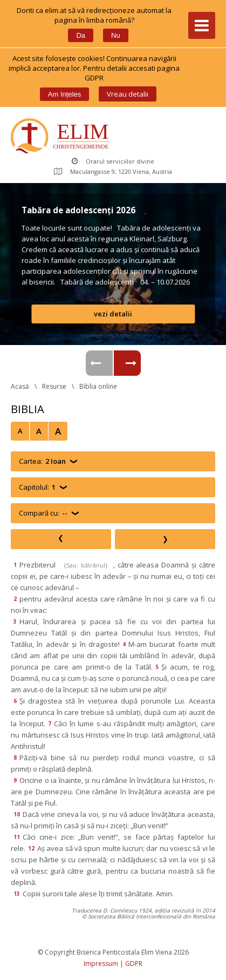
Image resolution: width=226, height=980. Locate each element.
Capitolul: (37, 487)
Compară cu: (43, 513)
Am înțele (64, 94)
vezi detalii (113, 314)
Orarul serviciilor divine (113, 161)
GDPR (134, 964)
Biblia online (98, 386)
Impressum (101, 964)
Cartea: (42, 461)
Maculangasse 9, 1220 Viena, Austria (113, 171)
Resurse (54, 386)
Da (81, 35)
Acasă (20, 386)
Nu (116, 35)
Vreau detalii (128, 94)
